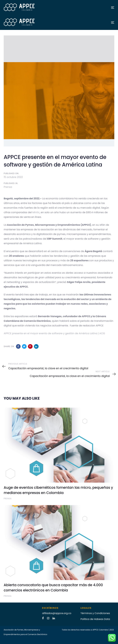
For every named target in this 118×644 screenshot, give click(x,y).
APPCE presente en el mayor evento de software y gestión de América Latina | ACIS (54, 333)
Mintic (36, 212)
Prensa (8, 187)
